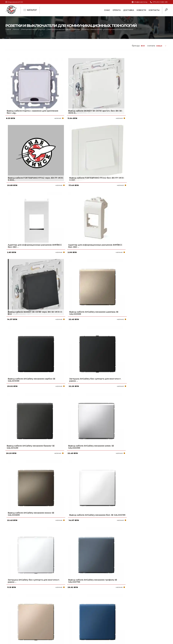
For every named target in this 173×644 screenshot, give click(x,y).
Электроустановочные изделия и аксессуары (74, 29)
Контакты (154, 10)
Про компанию (74, 605)
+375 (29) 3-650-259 (160, 2)
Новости (141, 10)
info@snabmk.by (141, 2)
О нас (107, 10)
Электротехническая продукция (38, 29)
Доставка (129, 10)
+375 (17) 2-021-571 (131, 609)
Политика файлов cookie (17, 623)
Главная (9, 29)
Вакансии (71, 626)
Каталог (18, 29)
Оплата (117, 10)
